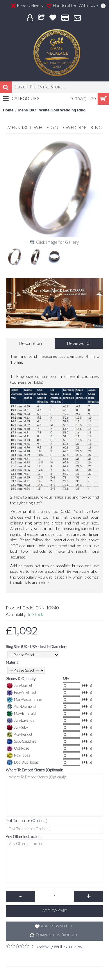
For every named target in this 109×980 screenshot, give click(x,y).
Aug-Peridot (19, 734)
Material (12, 662)
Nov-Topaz (18, 755)
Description (30, 344)
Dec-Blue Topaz (23, 762)
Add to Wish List (57, 926)
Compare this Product (57, 935)
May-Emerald (21, 714)
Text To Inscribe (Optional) (27, 821)
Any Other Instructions (24, 837)
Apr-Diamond (21, 707)
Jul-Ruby (17, 728)
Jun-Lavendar (21, 721)
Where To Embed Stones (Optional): (34, 770)
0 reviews (41, 947)
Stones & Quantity (21, 679)
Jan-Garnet (19, 686)
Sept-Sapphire (22, 741)
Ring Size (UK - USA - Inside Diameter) (36, 647)
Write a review (68, 947)
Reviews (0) (79, 344)
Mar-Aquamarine (24, 700)
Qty (66, 678)
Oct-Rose (18, 748)
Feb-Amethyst (22, 693)
